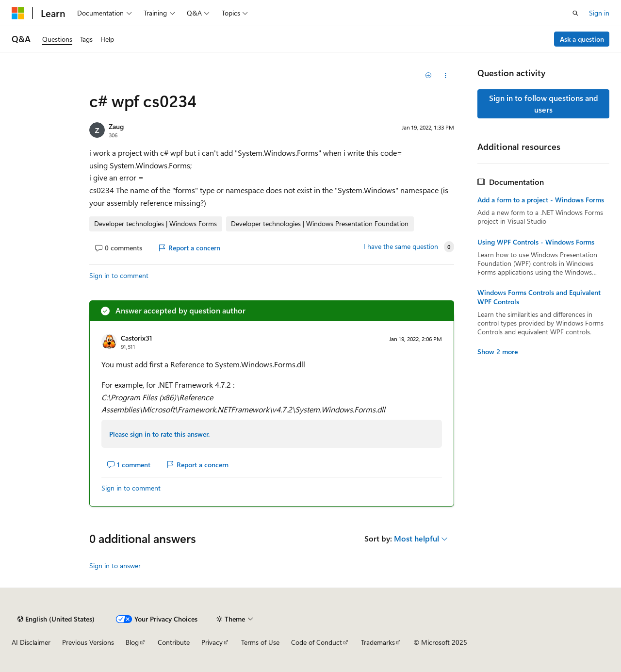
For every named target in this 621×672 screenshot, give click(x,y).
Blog (132, 642)
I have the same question (401, 246)
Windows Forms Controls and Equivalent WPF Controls (539, 297)
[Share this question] (446, 76)
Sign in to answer (115, 565)
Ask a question (582, 39)
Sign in (599, 13)
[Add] (429, 76)
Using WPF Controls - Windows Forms (536, 242)
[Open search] (575, 13)
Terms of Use (260, 642)
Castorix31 (137, 338)
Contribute (174, 642)
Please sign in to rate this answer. (159, 434)
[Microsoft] (18, 13)
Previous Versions (88, 642)
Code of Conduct (317, 642)
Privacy (212, 642)
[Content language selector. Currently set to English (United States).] (56, 619)
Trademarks (378, 642)
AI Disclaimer (31, 642)
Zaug (116, 126)
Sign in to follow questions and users (544, 104)
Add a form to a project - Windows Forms (541, 200)
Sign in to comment (119, 275)
